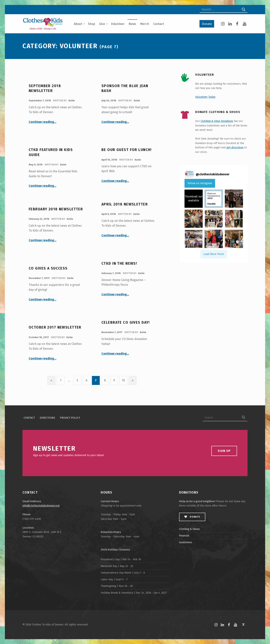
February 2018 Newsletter (56, 209)
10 (123, 380)
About (78, 24)
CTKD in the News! (119, 263)
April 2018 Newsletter (125, 204)
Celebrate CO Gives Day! (126, 322)
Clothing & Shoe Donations (217, 121)
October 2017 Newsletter (55, 327)
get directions (235, 147)
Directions (47, 418)
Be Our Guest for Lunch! (127, 150)
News (132, 24)
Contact (159, 24)
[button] (194, 199)
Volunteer (118, 24)
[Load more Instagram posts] (214, 254)
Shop (91, 24)
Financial (184, 536)
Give (102, 24)
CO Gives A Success (48, 268)
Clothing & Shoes (189, 529)
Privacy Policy (70, 418)
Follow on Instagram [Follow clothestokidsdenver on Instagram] (200, 183)
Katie (72, 100)
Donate (207, 24)
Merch (145, 24)
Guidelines (186, 542)
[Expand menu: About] (84, 24)
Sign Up (224, 451)
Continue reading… (42, 122)
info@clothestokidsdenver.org (41, 506)
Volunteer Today (205, 97)
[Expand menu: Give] (107, 24)
